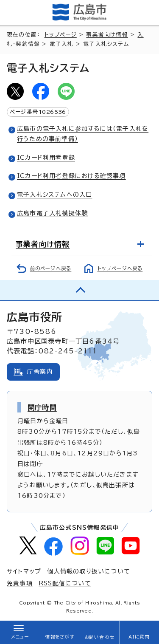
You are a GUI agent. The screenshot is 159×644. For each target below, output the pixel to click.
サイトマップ (24, 571)
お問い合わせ (99, 637)
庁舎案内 (40, 372)
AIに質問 (139, 637)
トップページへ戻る (120, 268)
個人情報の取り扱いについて (89, 571)
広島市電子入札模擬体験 (52, 213)
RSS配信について (65, 583)
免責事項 (20, 583)
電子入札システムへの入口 (54, 195)
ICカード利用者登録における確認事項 (71, 176)
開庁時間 (42, 407)
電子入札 (62, 44)
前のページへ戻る (51, 268)
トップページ (61, 35)
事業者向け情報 (107, 35)
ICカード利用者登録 (46, 158)
